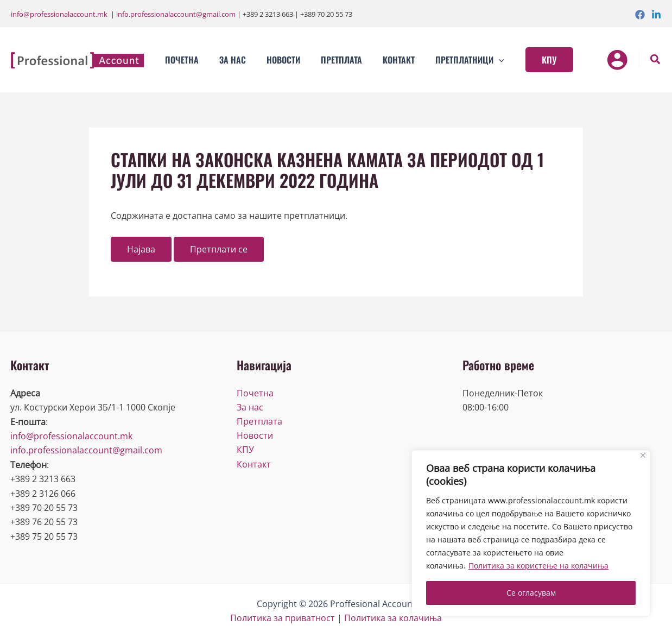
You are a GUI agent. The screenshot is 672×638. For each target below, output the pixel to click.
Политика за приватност (283, 618)
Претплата (259, 422)
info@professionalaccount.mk (59, 14)
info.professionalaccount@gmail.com (176, 14)
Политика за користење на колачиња (538, 566)
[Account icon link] (617, 60)
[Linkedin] (656, 15)
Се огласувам (531, 593)
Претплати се (219, 249)
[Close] (643, 455)
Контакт (254, 465)
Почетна (255, 393)
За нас (250, 407)
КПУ (245, 450)
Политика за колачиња (393, 618)
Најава (141, 249)
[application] (481, 60)
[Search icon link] (656, 61)
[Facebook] (640, 15)
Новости (255, 436)
